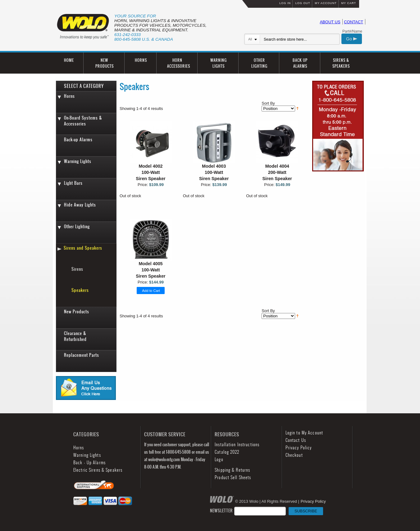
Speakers (80, 290)
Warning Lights (78, 161)
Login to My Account (304, 433)
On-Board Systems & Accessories (83, 121)
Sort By (268, 103)
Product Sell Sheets (233, 477)
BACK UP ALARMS (300, 63)
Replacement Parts (82, 355)
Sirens (77, 269)
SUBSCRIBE (306, 511)
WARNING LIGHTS (219, 63)
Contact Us (296, 440)
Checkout (294, 455)
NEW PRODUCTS (105, 63)
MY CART (349, 3)
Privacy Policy (299, 448)
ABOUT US (330, 22)
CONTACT (354, 22)
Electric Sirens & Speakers (98, 470)
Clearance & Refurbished (75, 336)
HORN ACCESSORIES (179, 63)
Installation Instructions (237, 445)
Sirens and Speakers (83, 248)
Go (352, 39)
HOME (69, 60)
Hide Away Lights (80, 205)
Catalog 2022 (227, 452)
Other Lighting (77, 227)
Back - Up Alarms (89, 463)
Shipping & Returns (232, 470)
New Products (77, 312)
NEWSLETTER (267, 511)
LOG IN (285, 3)
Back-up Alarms (78, 140)
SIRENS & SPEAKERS (341, 63)
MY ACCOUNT (326, 3)
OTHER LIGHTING (259, 63)
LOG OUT (303, 3)
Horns (69, 96)
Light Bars (73, 183)
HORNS (141, 60)
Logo (219, 459)
